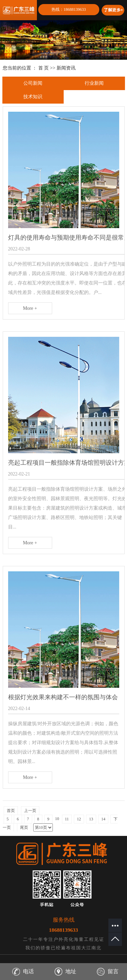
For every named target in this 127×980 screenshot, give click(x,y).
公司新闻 (33, 83)
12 (79, 819)
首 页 (44, 68)
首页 (11, 811)
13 (91, 819)
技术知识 (33, 97)
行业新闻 (94, 83)
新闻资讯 (66, 68)
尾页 (24, 827)
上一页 (30, 811)
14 (103, 819)
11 (67, 819)
